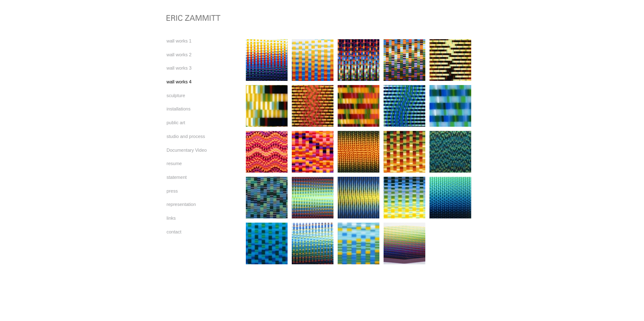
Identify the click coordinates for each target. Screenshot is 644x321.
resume (174, 163)
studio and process (186, 136)
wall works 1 (179, 41)
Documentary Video (187, 150)
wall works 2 (179, 55)
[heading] (187, 19)
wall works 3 (179, 68)
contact (174, 232)
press (172, 191)
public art (176, 123)
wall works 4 (179, 82)
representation (181, 204)
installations (178, 109)
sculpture (176, 95)
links (171, 218)
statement (177, 177)
